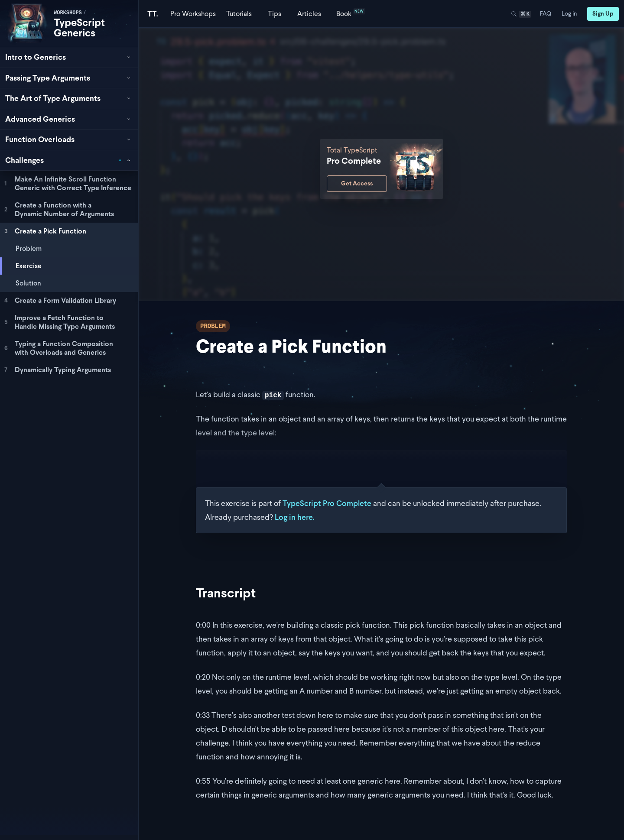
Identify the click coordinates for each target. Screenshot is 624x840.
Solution (28, 283)
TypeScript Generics (79, 28)
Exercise (29, 266)
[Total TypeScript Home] (153, 14)
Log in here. (295, 517)
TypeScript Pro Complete (327, 503)
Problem (29, 248)
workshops (68, 13)
